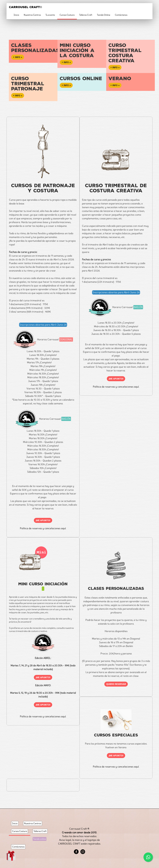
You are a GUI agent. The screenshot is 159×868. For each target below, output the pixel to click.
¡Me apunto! (43, 520)
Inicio (16, 15)
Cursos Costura (67, 15)
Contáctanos (121, 15)
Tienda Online (104, 15)
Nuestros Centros (32, 15)
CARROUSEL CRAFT (25, 7)
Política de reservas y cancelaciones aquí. (116, 387)
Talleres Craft (86, 15)
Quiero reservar (116, 684)
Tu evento (50, 15)
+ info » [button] (18, 57)
